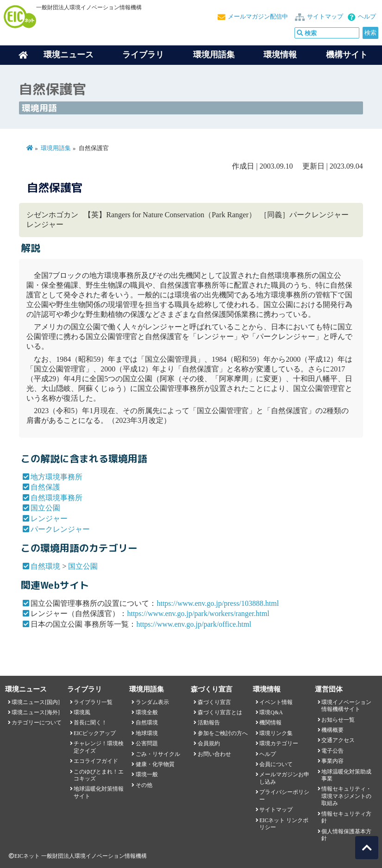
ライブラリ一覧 (93, 702)
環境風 (82, 712)
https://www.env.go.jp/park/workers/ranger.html (198, 613)
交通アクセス (338, 740)
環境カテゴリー (279, 743)
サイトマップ (325, 17)
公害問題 (147, 743)
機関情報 (270, 723)
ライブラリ (143, 55)
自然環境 (45, 566)
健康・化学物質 (155, 764)
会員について (276, 764)
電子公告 (332, 751)
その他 (144, 785)
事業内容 (332, 761)
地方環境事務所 (56, 477)
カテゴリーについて (37, 723)
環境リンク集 (276, 733)
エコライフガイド (96, 761)
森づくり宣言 (214, 702)
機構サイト (347, 55)
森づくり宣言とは (220, 712)
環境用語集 (214, 55)
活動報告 (209, 723)
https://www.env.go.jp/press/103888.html (218, 603)
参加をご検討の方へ (223, 733)
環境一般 (147, 774)
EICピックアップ (95, 733)
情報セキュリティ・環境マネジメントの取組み (346, 796)
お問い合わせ (214, 754)
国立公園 (45, 508)
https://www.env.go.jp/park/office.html (194, 624)
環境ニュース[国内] (36, 702)
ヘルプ (367, 17)
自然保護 (45, 487)
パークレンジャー (60, 529)
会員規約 (209, 743)
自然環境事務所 (56, 498)
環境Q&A (271, 712)
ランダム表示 (152, 702)
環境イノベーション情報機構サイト (346, 706)
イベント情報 (276, 702)
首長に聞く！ (90, 723)
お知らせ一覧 (338, 720)
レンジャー (49, 519)
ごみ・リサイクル (158, 754)
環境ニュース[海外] (36, 712)
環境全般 (147, 712)
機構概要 (332, 730)
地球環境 (147, 733)
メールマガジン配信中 (258, 17)
